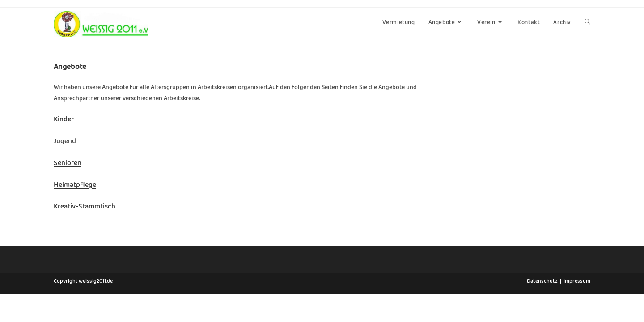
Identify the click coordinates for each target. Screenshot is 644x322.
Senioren (68, 165)
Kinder (64, 121)
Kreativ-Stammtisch (85, 208)
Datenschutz (542, 310)
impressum (577, 310)
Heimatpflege (75, 186)
